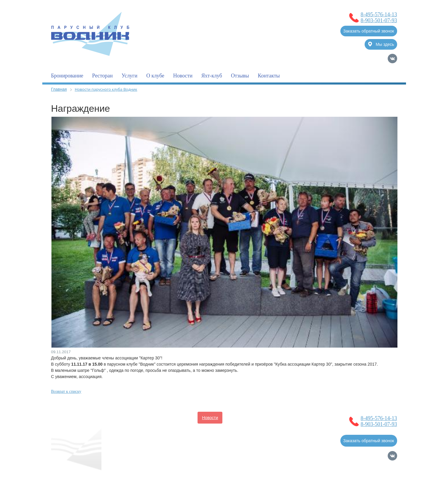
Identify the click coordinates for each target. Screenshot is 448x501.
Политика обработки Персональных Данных (94, 482)
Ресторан (102, 76)
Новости (183, 76)
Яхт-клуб (212, 76)
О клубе (155, 76)
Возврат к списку (66, 391)
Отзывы (240, 76)
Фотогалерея (237, 429)
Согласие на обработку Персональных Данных (96, 476)
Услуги (130, 76)
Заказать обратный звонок (369, 31)
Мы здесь (381, 44)
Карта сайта (386, 484)
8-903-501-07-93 (379, 20)
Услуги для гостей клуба (192, 429)
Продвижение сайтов (366, 476)
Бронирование (67, 76)
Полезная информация (138, 429)
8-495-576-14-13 (379, 14)
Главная (59, 89)
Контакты (269, 76)
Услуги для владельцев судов (256, 418)
